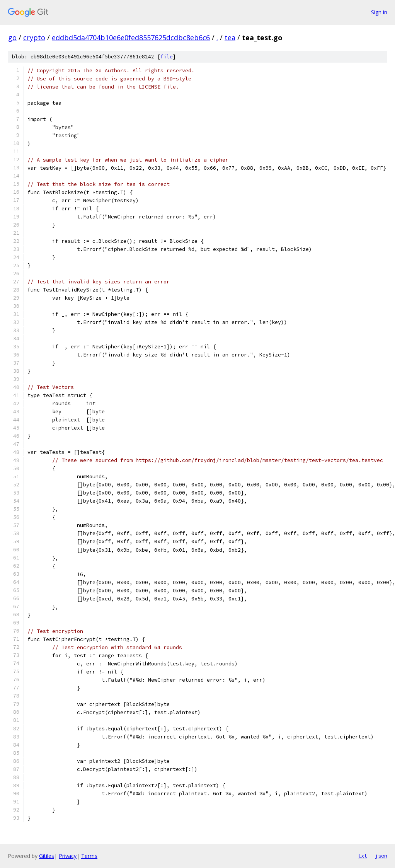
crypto (34, 38)
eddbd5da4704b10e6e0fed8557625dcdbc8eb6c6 (131, 38)
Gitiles (47, 856)
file (167, 57)
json (381, 856)
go (12, 38)
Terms (89, 856)
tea (230, 38)
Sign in (379, 12)
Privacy (68, 856)
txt (363, 856)
